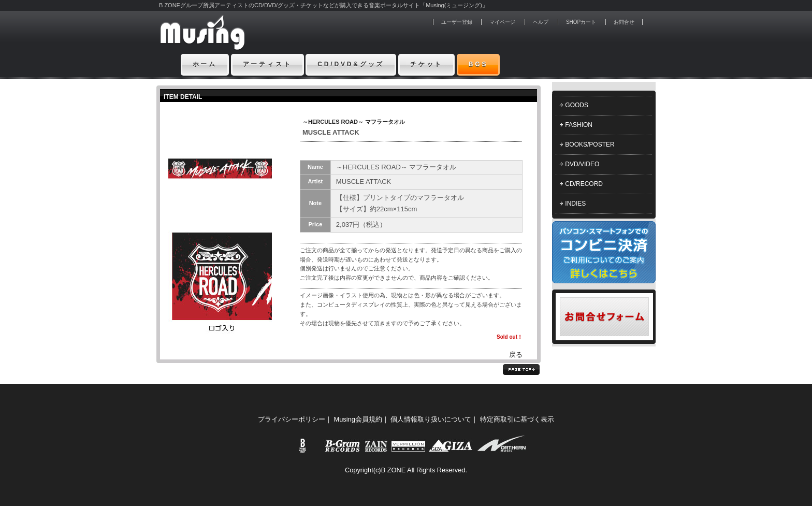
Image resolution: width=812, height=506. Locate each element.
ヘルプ (541, 22)
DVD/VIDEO (582, 164)
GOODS (577, 105)
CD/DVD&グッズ (351, 64)
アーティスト (267, 64)
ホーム (205, 64)
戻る (516, 355)
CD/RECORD (584, 184)
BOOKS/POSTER (590, 144)
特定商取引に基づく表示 (517, 419)
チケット (426, 64)
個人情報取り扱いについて (431, 419)
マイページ (502, 22)
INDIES (575, 204)
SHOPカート (581, 22)
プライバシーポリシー (292, 419)
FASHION (579, 125)
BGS (479, 64)
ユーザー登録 (457, 22)
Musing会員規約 (358, 419)
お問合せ (624, 22)
